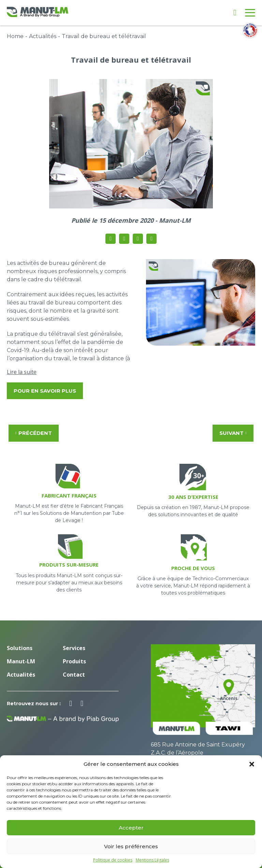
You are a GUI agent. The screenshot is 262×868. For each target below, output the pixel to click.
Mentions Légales (152, 860)
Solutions (20, 648)
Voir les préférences (131, 846)
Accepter (131, 828)
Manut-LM (21, 661)
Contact (74, 675)
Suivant (233, 433)
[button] (252, 764)
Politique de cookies (113, 860)
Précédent (34, 433)
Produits (74, 661)
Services (74, 648)
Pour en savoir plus (45, 391)
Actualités (43, 36)
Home (15, 36)
